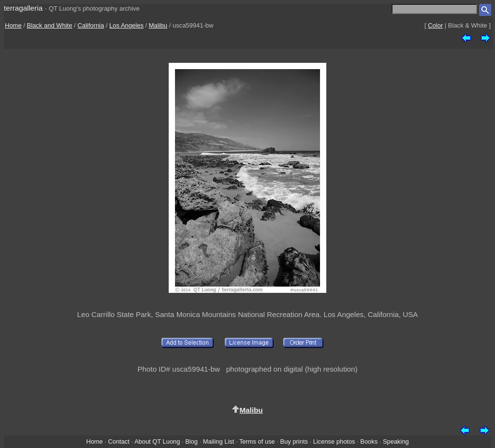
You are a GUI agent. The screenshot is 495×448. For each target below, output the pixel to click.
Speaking (396, 441)
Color (435, 25)
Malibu (158, 25)
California (91, 25)
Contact (118, 441)
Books (369, 441)
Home (13, 25)
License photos (334, 441)
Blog (191, 441)
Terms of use (257, 441)
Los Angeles (126, 25)
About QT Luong (157, 441)
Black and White (50, 25)
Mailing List (219, 441)
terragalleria (23, 8)
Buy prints (294, 441)
